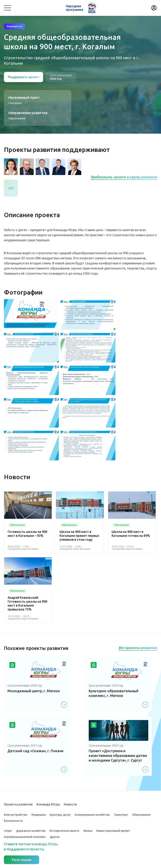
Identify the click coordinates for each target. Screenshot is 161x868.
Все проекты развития (138, 648)
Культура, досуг (60, 814)
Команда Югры (48, 804)
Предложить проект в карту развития (124, 177)
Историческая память (64, 830)
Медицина (39, 814)
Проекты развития (18, 804)
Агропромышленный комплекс (25, 837)
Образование (141, 814)
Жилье (88, 830)
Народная (74, 8)
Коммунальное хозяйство (92, 814)
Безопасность (13, 820)
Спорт (8, 830)
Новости (70, 804)
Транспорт (121, 814)
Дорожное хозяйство (31, 830)
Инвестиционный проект (113, 830)
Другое (55, 837)
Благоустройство (16, 814)
